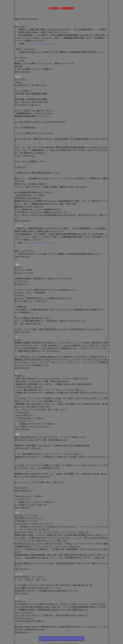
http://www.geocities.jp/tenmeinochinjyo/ (41, 44)
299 (50, 639)
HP (16, 260)
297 (73, 639)
